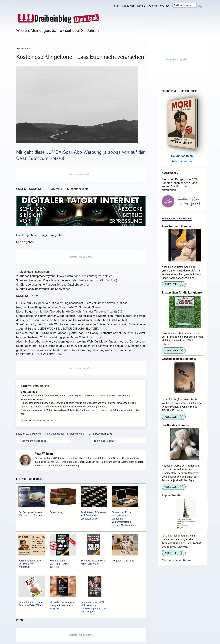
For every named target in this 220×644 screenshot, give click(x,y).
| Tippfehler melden (54, 434)
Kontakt (141, 6)
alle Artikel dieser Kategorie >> (37, 421)
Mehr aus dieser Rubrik (177, 560)
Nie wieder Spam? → (106, 441)
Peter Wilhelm (44, 454)
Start (117, 6)
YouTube (165, 6)
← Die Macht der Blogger (33, 441)
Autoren (153, 6)
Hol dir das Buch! (182, 156)
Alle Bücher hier (182, 161)
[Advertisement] (81, 174)
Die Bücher (128, 6)
